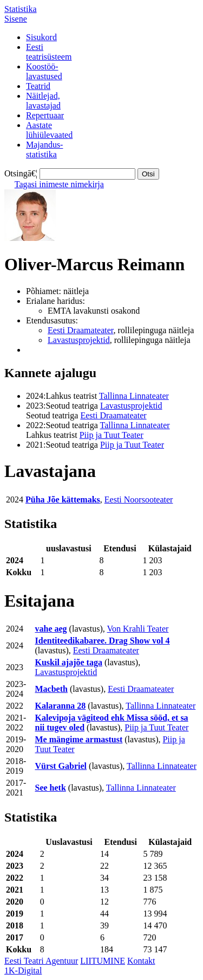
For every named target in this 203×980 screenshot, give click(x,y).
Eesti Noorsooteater (139, 499)
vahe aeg (51, 629)
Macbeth (51, 689)
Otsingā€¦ (21, 173)
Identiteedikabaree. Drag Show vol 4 (103, 641)
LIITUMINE (103, 961)
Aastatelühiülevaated (49, 130)
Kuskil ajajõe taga (69, 662)
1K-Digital (23, 971)
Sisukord (41, 37)
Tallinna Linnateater (134, 396)
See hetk (51, 788)
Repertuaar (45, 115)
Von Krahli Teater (138, 629)
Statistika (21, 9)
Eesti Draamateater (81, 330)
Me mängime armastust (79, 739)
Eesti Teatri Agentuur (41, 961)
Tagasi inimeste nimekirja (59, 184)
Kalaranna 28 (61, 706)
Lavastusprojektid (79, 340)
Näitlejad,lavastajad (43, 101)
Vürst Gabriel (61, 766)
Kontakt (141, 961)
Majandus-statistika (44, 149)
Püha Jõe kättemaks (63, 499)
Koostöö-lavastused (44, 71)
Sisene (16, 19)
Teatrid (38, 86)
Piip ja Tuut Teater (112, 435)
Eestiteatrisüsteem (49, 52)
